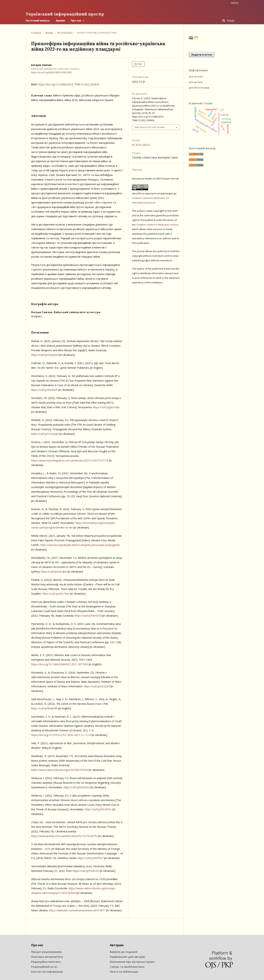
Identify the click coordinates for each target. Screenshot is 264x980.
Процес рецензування (46, 951)
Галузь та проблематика (127, 966)
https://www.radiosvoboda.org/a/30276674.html (60, 769)
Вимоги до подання (124, 951)
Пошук (230, 20)
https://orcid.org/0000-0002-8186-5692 (51, 72)
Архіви (60, 20)
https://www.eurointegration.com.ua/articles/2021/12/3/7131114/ (70, 460)
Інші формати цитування (150, 127)
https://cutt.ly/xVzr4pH (54, 571)
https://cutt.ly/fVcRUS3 (86, 870)
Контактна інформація (47, 971)
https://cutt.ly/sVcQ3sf (97, 686)
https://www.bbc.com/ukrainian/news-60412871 (77, 910)
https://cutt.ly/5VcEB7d (88, 615)
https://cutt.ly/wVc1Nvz (56, 593)
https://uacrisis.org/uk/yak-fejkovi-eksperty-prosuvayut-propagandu (80, 545)
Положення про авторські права (132, 961)
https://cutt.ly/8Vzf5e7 (90, 858)
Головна (36, 32)
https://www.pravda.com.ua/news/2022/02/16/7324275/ (64, 836)
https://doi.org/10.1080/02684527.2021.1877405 (60, 664)
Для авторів (196, 82)
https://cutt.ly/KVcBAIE (44, 389)
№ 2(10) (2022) (65, 32)
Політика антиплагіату (47, 956)
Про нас (76, 20)
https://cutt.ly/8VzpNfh (44, 708)
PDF (140, 64)
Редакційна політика (46, 961)
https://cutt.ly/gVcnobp (106, 407)
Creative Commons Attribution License (157, 224)
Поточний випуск (38, 20)
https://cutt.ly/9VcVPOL (98, 809)
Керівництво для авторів (127, 956)
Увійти (234, 3)
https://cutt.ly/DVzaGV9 (45, 354)
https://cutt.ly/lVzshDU (77, 787)
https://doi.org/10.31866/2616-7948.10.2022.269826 (69, 84)
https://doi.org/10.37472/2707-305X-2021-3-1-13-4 (61, 735)
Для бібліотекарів (199, 87)
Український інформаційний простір (68, 14)
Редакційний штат (44, 966)
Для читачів (196, 76)
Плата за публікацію (124, 971)
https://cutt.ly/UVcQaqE (45, 433)
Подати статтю (202, 54)
